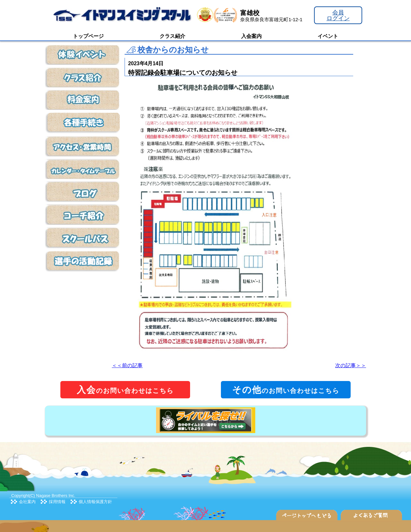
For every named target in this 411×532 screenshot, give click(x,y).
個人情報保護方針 (95, 502)
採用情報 (57, 502)
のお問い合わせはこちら (125, 390)
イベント (328, 36)
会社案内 (27, 502)
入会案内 (251, 36)
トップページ (88, 36)
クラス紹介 (172, 36)
